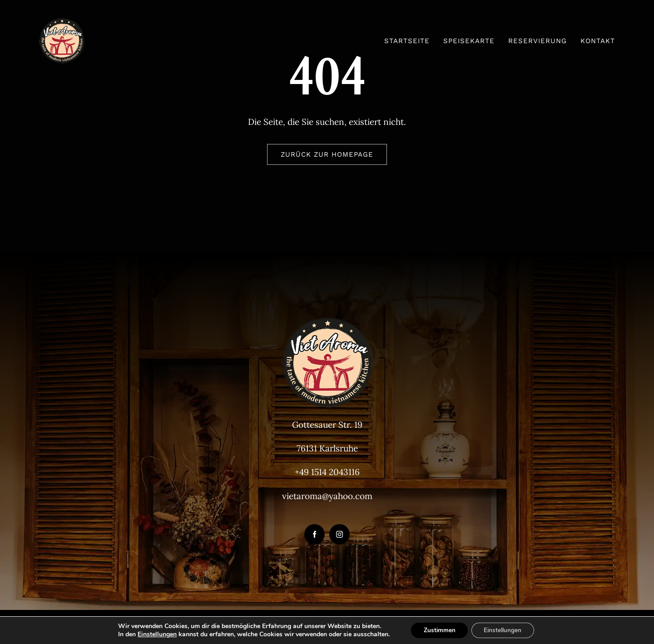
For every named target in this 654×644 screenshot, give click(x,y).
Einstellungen (154, 634)
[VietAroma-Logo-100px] (62, 22)
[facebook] (315, 534)
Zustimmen (438, 630)
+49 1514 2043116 (327, 472)
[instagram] (339, 534)
